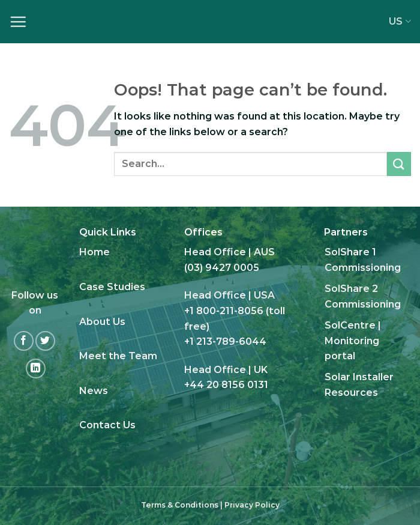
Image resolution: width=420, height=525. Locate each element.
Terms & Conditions (180, 505)
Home (94, 252)
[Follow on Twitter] (45, 341)
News (94, 391)
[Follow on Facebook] (24, 341)
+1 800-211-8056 (224, 311)
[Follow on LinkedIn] (36, 369)
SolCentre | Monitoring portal (353, 341)
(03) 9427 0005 (222, 268)
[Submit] (399, 164)
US (400, 22)
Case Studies (112, 287)
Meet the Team (118, 356)
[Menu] (18, 22)
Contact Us (107, 425)
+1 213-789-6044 (225, 341)
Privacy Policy (252, 505)
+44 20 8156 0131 (226, 385)
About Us (102, 322)
